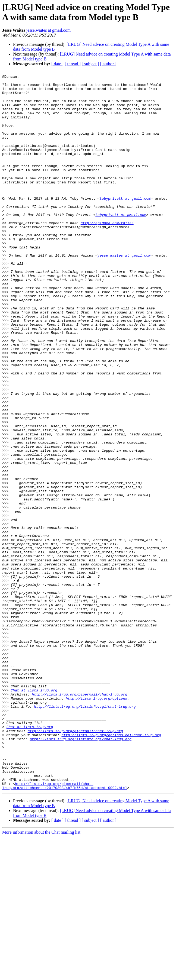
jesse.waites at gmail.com (49, 30)
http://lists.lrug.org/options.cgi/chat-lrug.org (111, 867)
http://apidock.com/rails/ (107, 253)
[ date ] (57, 64)
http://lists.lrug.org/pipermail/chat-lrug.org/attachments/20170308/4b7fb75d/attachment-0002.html (65, 928)
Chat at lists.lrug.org (34, 814)
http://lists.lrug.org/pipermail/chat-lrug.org (79, 819)
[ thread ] (73, 64)
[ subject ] (90, 64)
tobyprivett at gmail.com (125, 224)
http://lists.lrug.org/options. (98, 823)
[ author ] (108, 64)
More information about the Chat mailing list (41, 975)
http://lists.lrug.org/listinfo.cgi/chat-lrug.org (85, 833)
